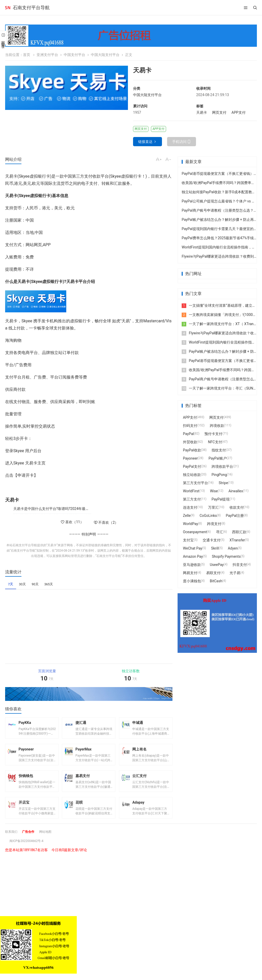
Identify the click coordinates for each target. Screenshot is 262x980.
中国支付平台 (74, 55)
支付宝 (188, 540)
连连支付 (190, 507)
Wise (214, 491)
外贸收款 (190, 442)
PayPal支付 (192, 466)
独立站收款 (192, 475)
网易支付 (190, 573)
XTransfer (237, 540)
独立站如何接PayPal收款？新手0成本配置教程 (219, 192)
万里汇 (213, 507)
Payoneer (190, 458)
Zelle (187, 516)
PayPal (188, 434)
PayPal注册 (235, 516)
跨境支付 (214, 524)
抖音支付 (240, 565)
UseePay (217, 565)
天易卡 (202, 112)
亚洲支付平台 (47, 55)
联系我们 (12, 842)
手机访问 (179, 142)
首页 (27, 55)
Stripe (223, 483)
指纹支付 (219, 450)
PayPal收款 (192, 450)
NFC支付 (215, 442)
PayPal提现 (221, 499)
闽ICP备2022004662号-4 (29, 851)
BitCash (216, 581)
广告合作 (31, 842)
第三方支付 (192, 499)
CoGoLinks (208, 516)
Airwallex (236, 491)
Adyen (233, 548)
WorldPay (190, 524)
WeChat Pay (193, 548)
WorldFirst (191, 491)
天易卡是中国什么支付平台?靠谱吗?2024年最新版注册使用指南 (64, 509)
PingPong (219, 475)
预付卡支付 (213, 434)
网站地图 (50, 842)
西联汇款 (239, 532)
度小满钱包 (192, 581)
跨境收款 (217, 426)
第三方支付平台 (195, 483)
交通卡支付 (212, 540)
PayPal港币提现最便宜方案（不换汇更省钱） (218, 174)
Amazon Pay (193, 556)
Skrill (215, 548)
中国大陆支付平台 (105, 55)
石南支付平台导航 (31, 8)
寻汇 (220, 532)
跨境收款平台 (222, 466)
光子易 (235, 573)
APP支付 (239, 112)
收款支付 (237, 507)
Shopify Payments (226, 556)
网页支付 (219, 112)
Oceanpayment (195, 532)
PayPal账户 (218, 458)
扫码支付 (190, 426)
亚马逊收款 (192, 565)
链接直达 (145, 142)
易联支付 (213, 573)
